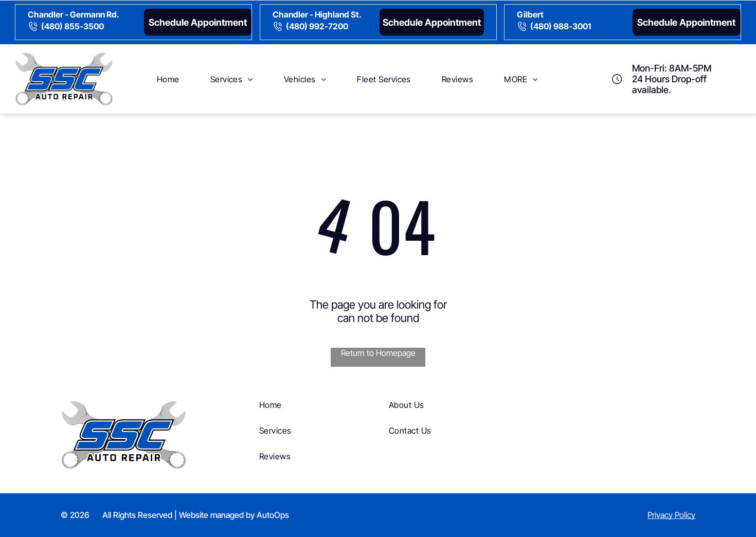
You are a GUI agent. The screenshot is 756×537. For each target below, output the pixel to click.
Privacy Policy (671, 515)
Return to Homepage (378, 353)
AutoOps (273, 515)
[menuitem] (168, 79)
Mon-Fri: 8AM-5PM (672, 68)
